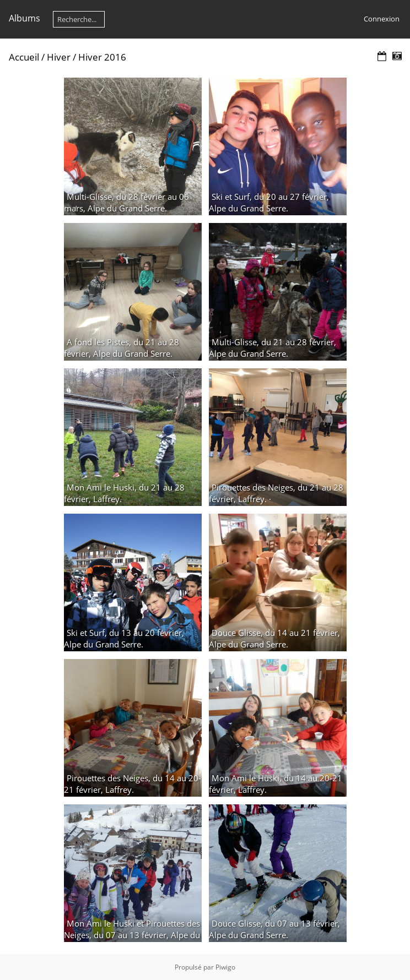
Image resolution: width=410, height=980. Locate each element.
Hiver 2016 (102, 57)
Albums (25, 18)
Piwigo (225, 967)
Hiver (59, 57)
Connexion (382, 19)
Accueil (24, 57)
